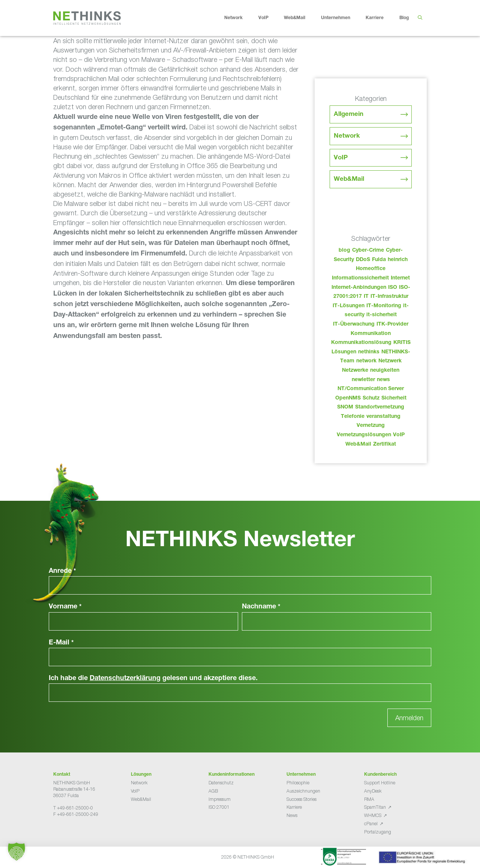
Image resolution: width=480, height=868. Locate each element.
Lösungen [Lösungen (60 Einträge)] (344, 352)
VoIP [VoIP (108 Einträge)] (399, 435)
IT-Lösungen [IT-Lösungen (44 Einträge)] (349, 306)
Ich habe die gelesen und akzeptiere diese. (153, 679)
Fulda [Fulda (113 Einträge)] (379, 260)
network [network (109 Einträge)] (366, 361)
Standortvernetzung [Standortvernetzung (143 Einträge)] (380, 407)
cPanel (371, 824)
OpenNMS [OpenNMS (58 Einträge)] (348, 398)
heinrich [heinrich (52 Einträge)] (398, 260)
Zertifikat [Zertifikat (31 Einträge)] (385, 445)
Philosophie (298, 783)
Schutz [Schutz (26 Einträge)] (371, 398)
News (292, 815)
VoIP (269, 18)
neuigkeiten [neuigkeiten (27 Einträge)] (385, 371)
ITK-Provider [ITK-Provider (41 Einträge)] (392, 324)
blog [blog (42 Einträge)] (344, 251)
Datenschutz (221, 783)
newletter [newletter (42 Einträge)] (363, 380)
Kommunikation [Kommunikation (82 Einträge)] (371, 334)
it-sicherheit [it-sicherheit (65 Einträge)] (382, 315)
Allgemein (349, 115)
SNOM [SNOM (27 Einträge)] (345, 407)
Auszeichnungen (303, 791)
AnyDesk (373, 791)
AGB (213, 791)
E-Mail (61, 643)
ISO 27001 (219, 807)
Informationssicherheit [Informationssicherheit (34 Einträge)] (360, 278)
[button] (16, 851)
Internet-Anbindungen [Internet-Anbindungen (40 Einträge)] (359, 288)
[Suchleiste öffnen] (420, 18)
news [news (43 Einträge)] (383, 380)
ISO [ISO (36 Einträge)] (393, 288)
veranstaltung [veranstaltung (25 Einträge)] (383, 417)
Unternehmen (341, 18)
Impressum (220, 799)
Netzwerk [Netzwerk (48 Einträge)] (390, 361)
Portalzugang (378, 832)
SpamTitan (375, 807)
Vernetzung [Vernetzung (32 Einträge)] (371, 426)
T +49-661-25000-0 (73, 808)
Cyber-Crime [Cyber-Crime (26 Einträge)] (368, 251)
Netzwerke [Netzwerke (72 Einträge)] (355, 371)
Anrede (62, 571)
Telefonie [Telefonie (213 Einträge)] (353, 417)
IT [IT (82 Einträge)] (366, 297)
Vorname (65, 607)
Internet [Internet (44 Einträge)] (400, 278)
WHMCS (373, 815)
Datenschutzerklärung (125, 679)
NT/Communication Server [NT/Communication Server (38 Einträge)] (371, 389)
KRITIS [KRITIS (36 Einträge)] (402, 343)
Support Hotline (380, 783)
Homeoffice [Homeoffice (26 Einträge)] (371, 269)
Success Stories (301, 799)
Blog (404, 18)
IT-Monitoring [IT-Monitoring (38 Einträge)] (384, 306)
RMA (369, 799)
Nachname (261, 607)
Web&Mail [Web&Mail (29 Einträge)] (358, 445)
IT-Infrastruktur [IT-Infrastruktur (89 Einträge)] (389, 297)
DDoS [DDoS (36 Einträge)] (363, 260)
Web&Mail (300, 18)
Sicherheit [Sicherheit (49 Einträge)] (394, 398)
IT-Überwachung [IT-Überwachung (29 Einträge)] (354, 324)
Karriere (380, 18)
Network (239, 18)
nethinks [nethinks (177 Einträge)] (369, 352)
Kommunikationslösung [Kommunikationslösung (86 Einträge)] (361, 343)
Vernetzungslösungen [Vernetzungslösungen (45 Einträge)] (364, 435)
